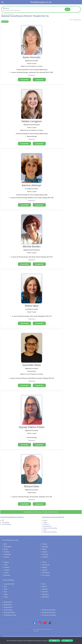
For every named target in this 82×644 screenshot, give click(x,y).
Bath (5, 544)
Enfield (44, 549)
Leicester (7, 567)
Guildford (45, 557)
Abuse (45, 520)
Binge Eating (8, 605)
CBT (3, 520)
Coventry (7, 557)
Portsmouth (46, 565)
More (54, 640)
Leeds (6, 565)
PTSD (45, 530)
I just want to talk (9, 584)
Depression (45, 594)
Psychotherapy (6, 524)
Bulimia (44, 586)
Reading (44, 567)
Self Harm (45, 592)
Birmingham (8, 547)
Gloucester (45, 554)
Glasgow (45, 552)
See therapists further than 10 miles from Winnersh (41, 512)
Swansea (45, 570)
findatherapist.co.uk (41, 2)
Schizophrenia (8, 607)
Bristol (6, 549)
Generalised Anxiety (10, 615)
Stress (44, 584)
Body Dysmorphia (9, 612)
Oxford (44, 562)
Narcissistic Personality (50, 528)
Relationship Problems (50, 532)
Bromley (6, 552)
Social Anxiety (8, 610)
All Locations (46, 575)
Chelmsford (7, 554)
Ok (67, 640)
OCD (5, 586)
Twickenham (46, 572)
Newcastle (7, 575)
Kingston (7, 562)
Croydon (45, 544)
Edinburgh (45, 547)
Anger (45, 522)
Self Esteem (45, 597)
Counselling (5, 522)
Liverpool (7, 570)
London (6, 572)
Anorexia (46, 524)
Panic (6, 592)
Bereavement (47, 526)
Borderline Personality (49, 612)
